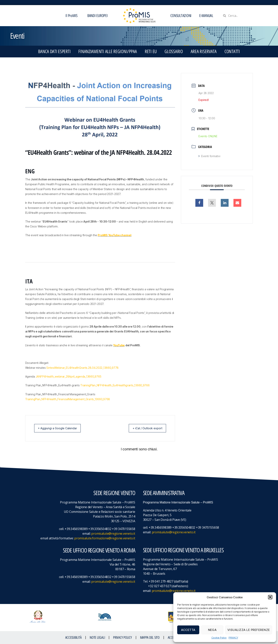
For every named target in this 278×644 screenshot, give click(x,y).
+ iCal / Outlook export (145, 428)
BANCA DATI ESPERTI (54, 51)
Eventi (17, 36)
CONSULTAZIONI (181, 16)
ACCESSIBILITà (73, 638)
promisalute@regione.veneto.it (113, 534)
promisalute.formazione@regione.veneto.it (105, 538)
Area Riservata (204, 51)
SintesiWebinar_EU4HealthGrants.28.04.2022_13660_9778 (82, 368)
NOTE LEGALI (97, 638)
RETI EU (151, 51)
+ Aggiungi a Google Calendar (60, 428)
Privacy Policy (122, 638)
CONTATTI (232, 51)
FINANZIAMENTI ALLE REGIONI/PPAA (108, 51)
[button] (270, 597)
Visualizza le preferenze (249, 630)
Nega (212, 630)
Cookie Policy (219, 638)
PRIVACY (233, 638)
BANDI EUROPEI (98, 16)
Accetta (188, 630)
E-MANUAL (206, 16)
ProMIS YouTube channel (114, 235)
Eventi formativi (209, 156)
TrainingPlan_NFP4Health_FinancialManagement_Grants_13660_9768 (68, 399)
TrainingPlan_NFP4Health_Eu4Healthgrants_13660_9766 (115, 385)
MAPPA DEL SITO (150, 638)
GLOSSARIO (174, 51)
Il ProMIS (72, 16)
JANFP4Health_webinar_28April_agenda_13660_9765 (69, 376)
